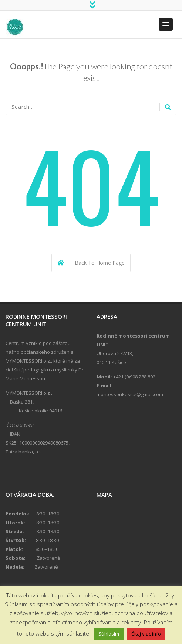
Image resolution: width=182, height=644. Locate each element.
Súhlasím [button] (109, 634)
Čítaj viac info (146, 634)
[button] (166, 25)
